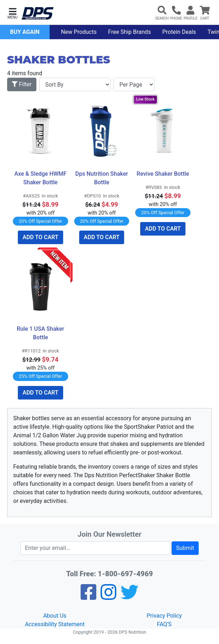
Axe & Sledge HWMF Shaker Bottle (41, 178)
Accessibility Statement (55, 624)
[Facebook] (88, 597)
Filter (22, 84)
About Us (55, 616)
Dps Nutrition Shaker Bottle (102, 178)
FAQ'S (164, 624)
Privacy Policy (164, 616)
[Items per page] (134, 84)
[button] (12, 13)
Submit (185, 548)
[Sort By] (75, 84)
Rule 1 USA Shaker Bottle (41, 333)
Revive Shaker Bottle (163, 174)
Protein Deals (179, 32)
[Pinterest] (108, 597)
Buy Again (25, 32)
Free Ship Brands (129, 32)
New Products (79, 32)
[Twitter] (129, 597)
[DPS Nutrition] (37, 14)
